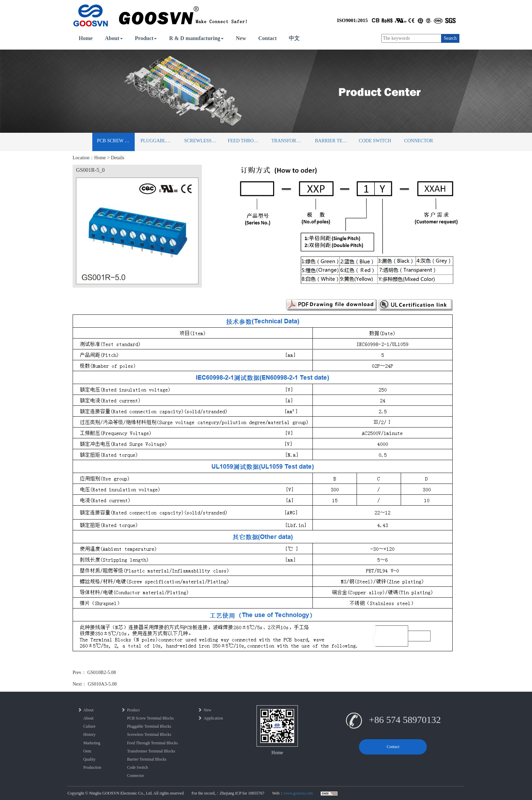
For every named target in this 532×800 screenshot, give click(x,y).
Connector (419, 141)
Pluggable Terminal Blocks (159, 141)
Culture (90, 726)
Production (92, 767)
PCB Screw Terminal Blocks (116, 141)
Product (146, 38)
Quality (90, 759)
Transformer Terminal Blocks (290, 141)
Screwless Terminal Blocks (203, 141)
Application (210, 718)
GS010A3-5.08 (102, 684)
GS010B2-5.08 (101, 672)
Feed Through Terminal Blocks (246, 141)
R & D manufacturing (196, 38)
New (241, 38)
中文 (294, 38)
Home (86, 38)
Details (118, 158)
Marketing (92, 743)
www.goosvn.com (298, 793)
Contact (267, 38)
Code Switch (375, 141)
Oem (87, 751)
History (90, 734)
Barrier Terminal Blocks (334, 141)
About (114, 38)
